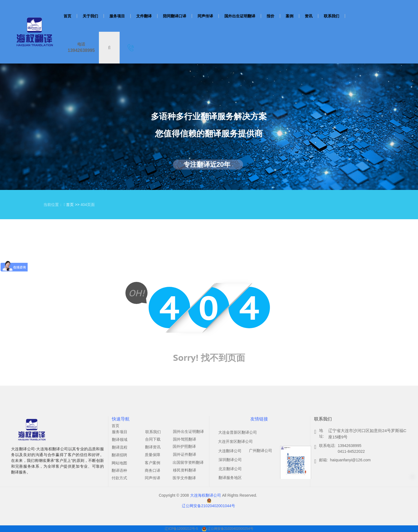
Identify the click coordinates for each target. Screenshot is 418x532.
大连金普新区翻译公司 (238, 432)
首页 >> (73, 205)
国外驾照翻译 (185, 439)
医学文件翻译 (184, 478)
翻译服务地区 (230, 478)
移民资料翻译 (185, 470)
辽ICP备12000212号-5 (182, 529)
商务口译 (153, 470)
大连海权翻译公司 (206, 495)
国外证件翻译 (185, 454)
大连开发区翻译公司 (235, 441)
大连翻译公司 (230, 451)
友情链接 (259, 419)
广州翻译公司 (261, 451)
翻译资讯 (153, 447)
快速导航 (121, 419)
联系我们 (153, 432)
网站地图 (119, 463)
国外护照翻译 (184, 446)
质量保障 (153, 455)
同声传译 (153, 478)
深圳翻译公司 (230, 460)
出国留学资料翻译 (188, 462)
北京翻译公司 (230, 469)
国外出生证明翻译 (188, 432)
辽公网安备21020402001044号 (208, 506)
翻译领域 (120, 440)
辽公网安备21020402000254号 (230, 529)
